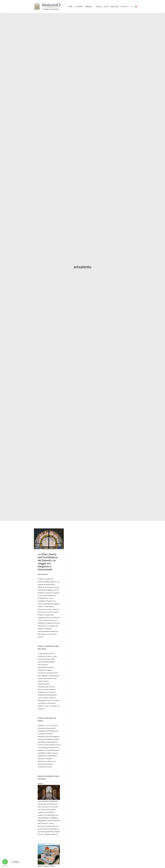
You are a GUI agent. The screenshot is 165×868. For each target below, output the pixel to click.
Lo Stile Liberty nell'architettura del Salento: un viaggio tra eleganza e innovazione (48, 461)
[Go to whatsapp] (5, 862)
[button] (49, 438)
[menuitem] (70, 7)
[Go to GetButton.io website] (5, 866)
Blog (106, 7)
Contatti (125, 7)
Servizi (99, 7)
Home (70, 7)
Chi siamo (79, 7)
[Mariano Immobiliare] (48, 7)
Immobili (89, 7)
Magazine (114, 7)
